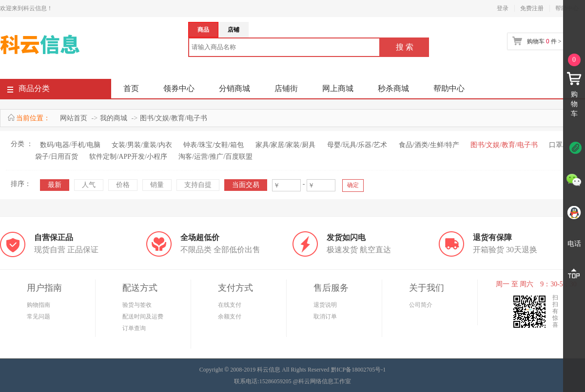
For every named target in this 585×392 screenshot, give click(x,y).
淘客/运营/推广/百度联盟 (215, 157)
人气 (89, 185)
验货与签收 (137, 305)
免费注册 (532, 8)
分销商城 (234, 88)
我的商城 (114, 118)
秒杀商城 (393, 88)
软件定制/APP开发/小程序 (128, 157)
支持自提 (198, 185)
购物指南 (39, 305)
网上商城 (338, 88)
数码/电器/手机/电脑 (70, 145)
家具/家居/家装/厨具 (286, 145)
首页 (131, 88)
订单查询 (134, 328)
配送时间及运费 (143, 317)
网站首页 (74, 118)
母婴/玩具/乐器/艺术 (357, 145)
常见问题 (39, 317)
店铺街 (286, 88)
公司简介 (421, 305)
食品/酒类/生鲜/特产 (429, 145)
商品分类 (29, 90)
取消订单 (325, 317)
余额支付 (230, 317)
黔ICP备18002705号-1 (359, 370)
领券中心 (179, 88)
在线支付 (230, 305)
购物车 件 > (544, 41)
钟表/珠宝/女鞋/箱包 (214, 145)
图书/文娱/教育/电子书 (174, 118)
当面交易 (246, 185)
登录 (503, 8)
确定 (353, 185)
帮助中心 (449, 88)
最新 (55, 185)
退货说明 (325, 305)
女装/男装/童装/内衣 (142, 145)
